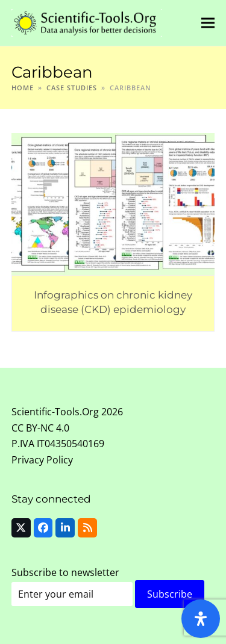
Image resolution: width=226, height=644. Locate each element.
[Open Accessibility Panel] (201, 619)
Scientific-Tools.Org (55, 412)
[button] (208, 23)
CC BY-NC (33, 428)
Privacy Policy (42, 460)
